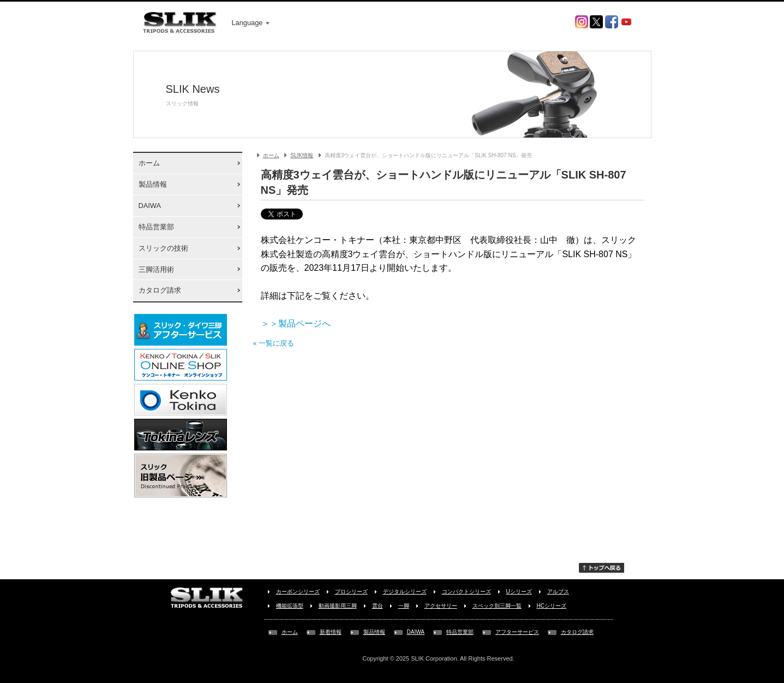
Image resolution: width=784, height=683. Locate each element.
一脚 (404, 606)
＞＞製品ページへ (296, 323)
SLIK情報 (302, 155)
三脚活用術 (156, 269)
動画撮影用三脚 (338, 606)
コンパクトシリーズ (466, 592)
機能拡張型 (290, 606)
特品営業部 (156, 227)
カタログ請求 (160, 290)
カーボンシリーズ (298, 592)
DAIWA (150, 206)
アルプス (558, 592)
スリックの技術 (163, 248)
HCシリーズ (552, 606)
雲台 (378, 606)
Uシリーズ (519, 592)
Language (251, 23)
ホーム (149, 163)
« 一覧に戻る (274, 343)
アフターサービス (517, 632)
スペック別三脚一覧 (497, 606)
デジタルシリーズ (405, 592)
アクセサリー (441, 606)
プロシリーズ (351, 592)
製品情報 (153, 184)
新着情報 (331, 632)
